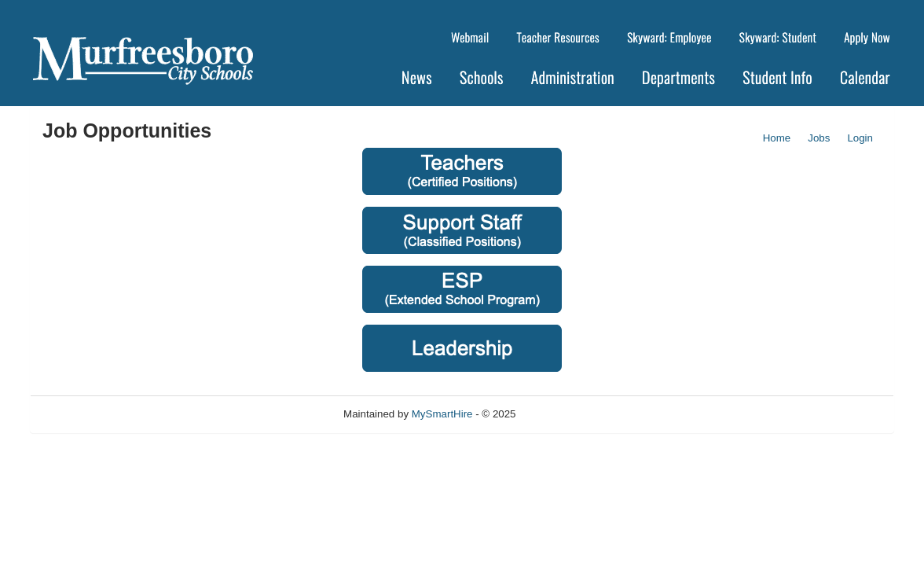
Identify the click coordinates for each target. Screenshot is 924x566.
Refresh (562, 414)
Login (860, 138)
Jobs (819, 138)
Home (777, 138)
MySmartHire (442, 414)
